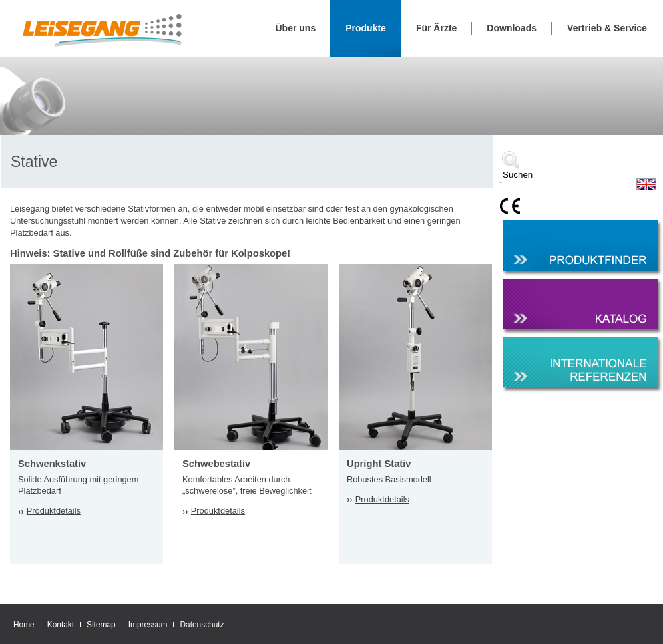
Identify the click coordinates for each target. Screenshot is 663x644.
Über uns (296, 28)
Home (24, 625)
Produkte (366, 28)
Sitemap (101, 625)
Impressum (148, 625)
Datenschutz (202, 625)
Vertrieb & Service (607, 28)
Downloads (512, 28)
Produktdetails (54, 511)
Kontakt (61, 625)
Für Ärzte (436, 28)
